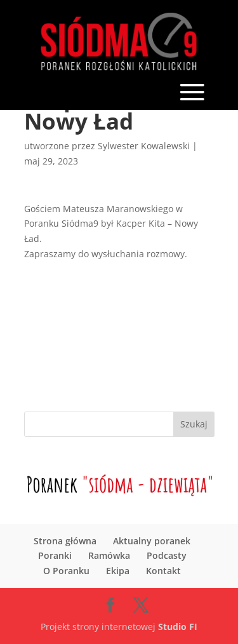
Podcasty (167, 555)
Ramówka (109, 555)
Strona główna (65, 541)
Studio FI (178, 627)
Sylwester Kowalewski (144, 146)
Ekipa (118, 571)
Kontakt (163, 571)
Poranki (55, 555)
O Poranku (66, 571)
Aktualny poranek (152, 541)
